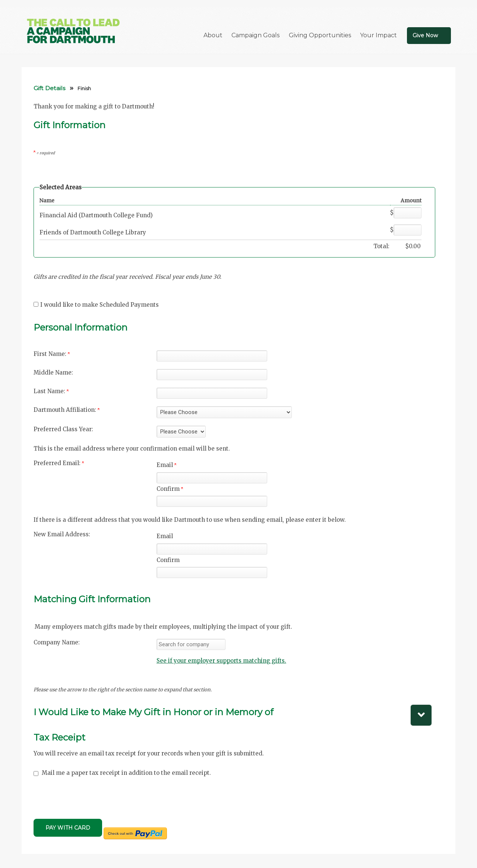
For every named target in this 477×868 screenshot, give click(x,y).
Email (166, 465)
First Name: (52, 354)
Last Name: (51, 391)
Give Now (425, 35)
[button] (227, 710)
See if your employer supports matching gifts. (221, 661)
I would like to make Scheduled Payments (99, 305)
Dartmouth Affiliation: (67, 410)
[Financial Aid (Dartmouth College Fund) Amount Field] (407, 213)
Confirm (170, 489)
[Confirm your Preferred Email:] (212, 501)
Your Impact (378, 35)
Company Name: (57, 642)
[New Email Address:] (212, 549)
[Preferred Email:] (212, 478)
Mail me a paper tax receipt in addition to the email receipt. (126, 773)
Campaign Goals (255, 35)
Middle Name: (53, 373)
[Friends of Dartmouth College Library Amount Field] (407, 230)
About (213, 35)
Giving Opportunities (320, 35)
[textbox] (191, 644)
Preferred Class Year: (63, 429)
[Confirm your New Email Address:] (212, 572)
